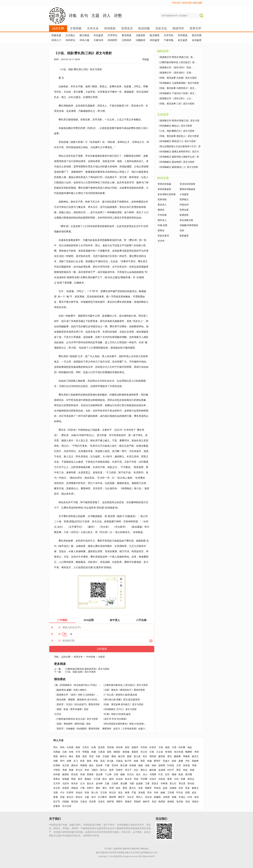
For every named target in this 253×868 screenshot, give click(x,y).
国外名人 (162, 220)
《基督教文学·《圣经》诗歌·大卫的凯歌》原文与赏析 (81, 695)
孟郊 (127, 747)
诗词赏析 (110, 28)
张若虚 (186, 765)
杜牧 (71, 752)
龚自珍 (75, 765)
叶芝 (161, 774)
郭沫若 (75, 774)
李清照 (168, 752)
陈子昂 (128, 761)
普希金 (161, 231)
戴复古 (195, 788)
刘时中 (90, 788)
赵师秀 (162, 765)
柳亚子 (121, 797)
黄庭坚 (135, 752)
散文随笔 (155, 35)
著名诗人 (162, 205)
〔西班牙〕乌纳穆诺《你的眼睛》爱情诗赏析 (77, 729)
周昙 (143, 761)
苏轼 (62, 747)
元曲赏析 (141, 35)
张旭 (87, 793)
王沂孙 (104, 793)
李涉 (149, 793)
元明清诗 (126, 40)
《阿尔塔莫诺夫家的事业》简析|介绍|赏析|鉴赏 (125, 724)
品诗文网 (58, 28)
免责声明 (117, 849)
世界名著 (184, 210)
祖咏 (154, 765)
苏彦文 (155, 784)
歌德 (181, 774)
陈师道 (162, 802)
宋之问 (144, 752)
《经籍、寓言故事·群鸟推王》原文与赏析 (123, 704)
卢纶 (187, 761)
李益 (185, 770)
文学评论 (112, 35)
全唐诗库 (104, 853)
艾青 (116, 774)
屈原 (85, 756)
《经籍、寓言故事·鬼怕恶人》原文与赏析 (178, 136)
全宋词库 (112, 853)
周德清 (75, 788)
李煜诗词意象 (164, 184)
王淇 (179, 765)
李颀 (194, 765)
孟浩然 (101, 747)
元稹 (65, 752)
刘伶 (156, 793)
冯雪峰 (153, 774)
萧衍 (105, 788)
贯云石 (173, 784)
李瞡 (65, 770)
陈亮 (111, 770)
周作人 (139, 797)
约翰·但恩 (162, 225)
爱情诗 (161, 210)
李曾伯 (157, 788)
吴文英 (66, 765)
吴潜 (181, 788)
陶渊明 (189, 752)
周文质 (182, 784)
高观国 (173, 788)
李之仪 (79, 770)
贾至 (179, 770)
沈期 (56, 793)
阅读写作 (178, 28)
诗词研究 (112, 40)
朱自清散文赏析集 (167, 194)
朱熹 (82, 761)
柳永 (71, 756)
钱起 (190, 747)
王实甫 (171, 793)
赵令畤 (99, 784)
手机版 (146, 59)
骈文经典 (197, 35)
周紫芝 (148, 788)
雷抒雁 (189, 774)
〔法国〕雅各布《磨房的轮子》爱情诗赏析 (124, 690)
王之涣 (160, 752)
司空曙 (144, 779)
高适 (102, 761)
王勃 (161, 747)
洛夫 (138, 774)
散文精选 (84, 35)
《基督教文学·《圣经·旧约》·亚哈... (175, 68)
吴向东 (148, 797)
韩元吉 (113, 793)
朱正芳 (57, 802)
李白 (56, 747)
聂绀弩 (113, 797)
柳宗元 (63, 756)
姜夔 (181, 761)
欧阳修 (126, 752)
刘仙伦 (79, 793)
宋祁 (87, 770)
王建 (107, 784)
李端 (136, 779)
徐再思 (66, 788)
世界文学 (195, 28)
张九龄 (110, 761)
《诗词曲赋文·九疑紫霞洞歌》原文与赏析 (178, 83)
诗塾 (118, 16)
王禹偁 (101, 752)
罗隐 (96, 761)
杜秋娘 (133, 765)
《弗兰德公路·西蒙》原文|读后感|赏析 (121, 700)
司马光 (180, 793)
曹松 (98, 788)
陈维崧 (171, 802)
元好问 (66, 784)
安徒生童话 (163, 236)
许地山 (182, 797)
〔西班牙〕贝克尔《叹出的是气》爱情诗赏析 (77, 704)
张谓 (111, 788)
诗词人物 (84, 40)
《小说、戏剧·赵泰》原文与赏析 (80, 672)
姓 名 (56, 627)
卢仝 (62, 793)
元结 (176, 779)
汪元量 (97, 779)
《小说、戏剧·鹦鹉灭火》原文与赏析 (176, 131)
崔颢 (167, 747)
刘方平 (171, 770)
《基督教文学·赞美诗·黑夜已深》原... (176, 57)
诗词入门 (56, 40)
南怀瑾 (110, 802)
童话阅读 (126, 35)
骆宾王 (195, 756)
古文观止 (70, 35)
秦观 (129, 756)
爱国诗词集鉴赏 (187, 189)
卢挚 (82, 788)
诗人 (107, 16)
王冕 (147, 784)
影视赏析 (184, 215)
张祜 (188, 802)
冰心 (145, 774)
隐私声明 (126, 849)
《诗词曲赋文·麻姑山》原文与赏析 (175, 126)
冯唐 (132, 784)
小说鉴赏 (184, 194)
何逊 (62, 797)
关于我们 (108, 849)
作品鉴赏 (98, 35)
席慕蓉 (90, 774)
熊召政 (75, 802)
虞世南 (162, 756)
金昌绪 (162, 770)
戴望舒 (66, 774)
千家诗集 (169, 40)
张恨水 (195, 802)
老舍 (197, 797)
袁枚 (147, 765)
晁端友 (88, 779)
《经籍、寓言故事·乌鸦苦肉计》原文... (177, 88)
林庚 (127, 793)
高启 (154, 802)
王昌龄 (106, 756)
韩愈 (56, 756)
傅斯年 (119, 802)
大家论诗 (98, 40)
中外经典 (91, 657)
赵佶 (194, 793)
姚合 (91, 765)
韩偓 (73, 779)
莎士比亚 (67, 806)
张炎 (187, 788)
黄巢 (56, 797)
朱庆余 (75, 784)
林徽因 (157, 797)
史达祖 (119, 779)
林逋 (94, 752)
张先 (120, 793)
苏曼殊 (57, 806)
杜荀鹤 (57, 765)
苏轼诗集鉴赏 (164, 189)
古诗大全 (93, 28)
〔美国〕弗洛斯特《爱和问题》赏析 (73, 724)
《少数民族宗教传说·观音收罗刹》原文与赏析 (86, 669)
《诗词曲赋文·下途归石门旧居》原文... (177, 93)
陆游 (78, 747)
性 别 (56, 634)
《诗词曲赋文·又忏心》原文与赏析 (119, 709)
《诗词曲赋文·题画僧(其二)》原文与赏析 (178, 167)
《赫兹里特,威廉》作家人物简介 (71, 690)
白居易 (70, 747)
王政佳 (84, 802)
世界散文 (184, 200)
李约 (62, 761)
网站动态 (145, 849)
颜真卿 (177, 756)
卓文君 (57, 788)
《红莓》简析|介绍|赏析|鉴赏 (116, 714)
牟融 (149, 761)
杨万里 (121, 756)
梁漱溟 (128, 802)
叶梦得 (70, 793)
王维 (174, 747)
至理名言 (127, 28)
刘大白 (131, 774)
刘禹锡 (57, 752)
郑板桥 (195, 761)
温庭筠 (135, 747)
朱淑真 (142, 793)
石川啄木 (102, 797)
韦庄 (145, 756)
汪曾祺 (115, 784)
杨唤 (123, 774)
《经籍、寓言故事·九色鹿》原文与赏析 (177, 78)
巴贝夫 (58, 714)
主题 (95, 16)
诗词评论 (70, 40)
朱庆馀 (180, 802)
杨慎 (141, 765)
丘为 (82, 784)
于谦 (107, 765)
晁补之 (144, 770)
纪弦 (167, 774)
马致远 (119, 761)
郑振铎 (137, 802)
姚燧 (163, 793)
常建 (183, 779)
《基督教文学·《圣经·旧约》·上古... (175, 99)
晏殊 (109, 752)
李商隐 (86, 752)
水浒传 (161, 241)
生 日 (56, 641)
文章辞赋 (76, 28)
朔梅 (174, 797)
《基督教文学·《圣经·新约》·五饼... (175, 73)
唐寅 (89, 761)
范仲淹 (119, 747)
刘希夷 (164, 784)
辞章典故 (145, 853)
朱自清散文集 (186, 220)
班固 (187, 793)
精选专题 (187, 3)
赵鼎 (165, 788)
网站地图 (198, 3)
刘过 (136, 770)
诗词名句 (137, 853)
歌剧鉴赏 (184, 236)
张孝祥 (119, 770)
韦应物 (110, 747)
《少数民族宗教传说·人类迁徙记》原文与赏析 (125, 685)
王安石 (86, 747)
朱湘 (82, 774)
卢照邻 (57, 770)
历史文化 (161, 28)
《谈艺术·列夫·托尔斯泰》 (115, 719)
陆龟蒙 (66, 779)
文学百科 (169, 35)
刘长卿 (182, 747)
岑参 (98, 756)
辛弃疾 (144, 747)
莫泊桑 (124, 784)
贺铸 (174, 761)
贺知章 (99, 765)
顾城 (174, 774)
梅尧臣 (117, 752)
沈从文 (131, 797)
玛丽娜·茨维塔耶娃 (189, 225)
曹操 (78, 756)
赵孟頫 (139, 784)
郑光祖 (191, 784)
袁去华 (128, 779)
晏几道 (137, 756)
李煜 (197, 752)
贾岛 (170, 756)
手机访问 (176, 3)
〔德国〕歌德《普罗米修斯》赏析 (71, 709)
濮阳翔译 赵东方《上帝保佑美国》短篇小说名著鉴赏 (129, 729)
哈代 (94, 797)
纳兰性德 (179, 752)
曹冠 (125, 788)
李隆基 (186, 756)
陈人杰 (95, 793)
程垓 (118, 788)
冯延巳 (95, 770)
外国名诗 (184, 205)
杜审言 (153, 747)
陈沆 (105, 779)
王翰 (152, 752)
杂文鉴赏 (183, 40)
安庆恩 (92, 802)
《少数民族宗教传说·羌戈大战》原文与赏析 (76, 719)
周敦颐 (84, 765)
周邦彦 (153, 756)
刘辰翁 (162, 779)
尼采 (182, 231)
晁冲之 (133, 788)
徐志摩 (99, 774)
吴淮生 (101, 802)
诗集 (73, 16)
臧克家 (153, 770)
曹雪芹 (157, 761)
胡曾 (136, 761)
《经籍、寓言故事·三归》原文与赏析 (176, 104)
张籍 (192, 770)
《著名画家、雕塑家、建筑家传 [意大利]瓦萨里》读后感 (83, 700)
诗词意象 (121, 853)
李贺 (91, 756)
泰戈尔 (70, 797)
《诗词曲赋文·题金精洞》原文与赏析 (176, 162)
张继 (69, 761)
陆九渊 (124, 765)
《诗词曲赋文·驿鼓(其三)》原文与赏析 (177, 141)
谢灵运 (191, 779)
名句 (84, 16)
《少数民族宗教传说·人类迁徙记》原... (177, 62)
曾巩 (80, 779)
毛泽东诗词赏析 (187, 184)
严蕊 (134, 793)
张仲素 (57, 774)
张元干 (128, 770)
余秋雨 (166, 797)
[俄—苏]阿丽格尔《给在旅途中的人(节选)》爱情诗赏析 (82, 685)
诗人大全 (58, 740)
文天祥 (57, 784)
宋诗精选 (183, 35)
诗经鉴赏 (155, 40)
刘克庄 (153, 779)
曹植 (114, 756)
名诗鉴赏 (197, 40)
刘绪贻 (66, 802)
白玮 (190, 797)
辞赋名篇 (56, 35)
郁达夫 (79, 797)
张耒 (141, 788)
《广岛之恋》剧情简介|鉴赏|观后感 (120, 695)
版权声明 (136, 849)
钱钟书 (146, 802)
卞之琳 (108, 774)
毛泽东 (115, 765)
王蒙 (87, 797)
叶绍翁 (171, 765)
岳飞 (76, 761)
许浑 (78, 752)
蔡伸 (170, 779)
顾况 (111, 779)
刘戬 (56, 761)
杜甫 (94, 747)
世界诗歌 (162, 200)
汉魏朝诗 (141, 40)
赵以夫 (90, 784)
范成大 (166, 761)
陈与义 (104, 770)
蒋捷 (71, 770)
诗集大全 (129, 853)
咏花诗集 (144, 28)
